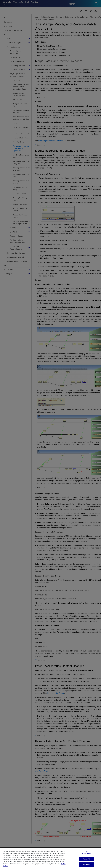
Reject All (86, 861)
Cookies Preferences (86, 855)
